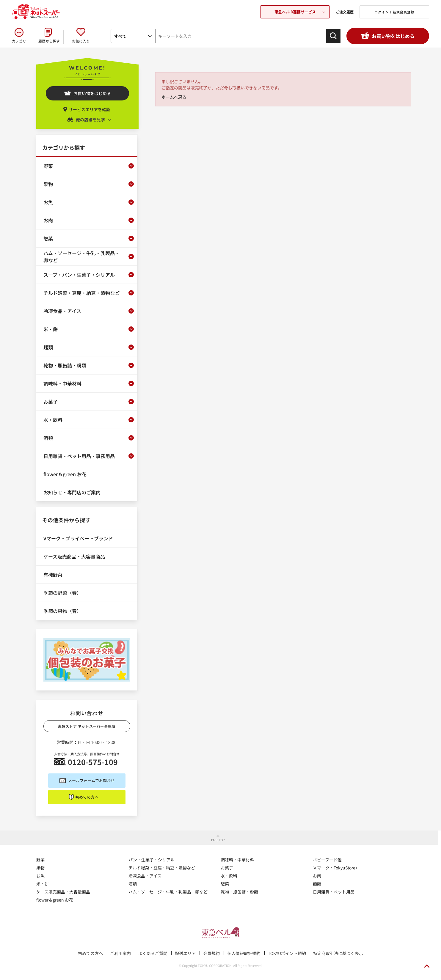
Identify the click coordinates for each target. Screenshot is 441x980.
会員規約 (211, 953)
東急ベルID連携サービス (295, 12)
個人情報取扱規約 (244, 953)
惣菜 (225, 884)
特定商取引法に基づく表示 (338, 953)
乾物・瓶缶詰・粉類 (239, 892)
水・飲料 (229, 876)
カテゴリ (19, 41)
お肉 (317, 876)
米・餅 (43, 884)
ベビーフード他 (327, 860)
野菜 (40, 860)
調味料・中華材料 (237, 860)
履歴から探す (49, 41)
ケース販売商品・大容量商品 (63, 892)
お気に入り (81, 41)
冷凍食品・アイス (145, 876)
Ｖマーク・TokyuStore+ (335, 868)
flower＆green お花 (55, 900)
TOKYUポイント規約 (287, 953)
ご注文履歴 (345, 12)
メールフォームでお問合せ (91, 780)
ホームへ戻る (174, 97)
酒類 (133, 884)
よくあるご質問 (153, 953)
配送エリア (185, 953)
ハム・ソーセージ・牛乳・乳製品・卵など (168, 892)
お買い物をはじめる (393, 36)
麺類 (317, 884)
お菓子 (227, 868)
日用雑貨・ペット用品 (334, 892)
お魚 (40, 876)
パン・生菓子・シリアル (152, 860)
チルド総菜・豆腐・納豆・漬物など (162, 868)
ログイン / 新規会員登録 (394, 12)
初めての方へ (87, 797)
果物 (40, 868)
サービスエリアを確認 (90, 109)
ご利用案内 (120, 953)
